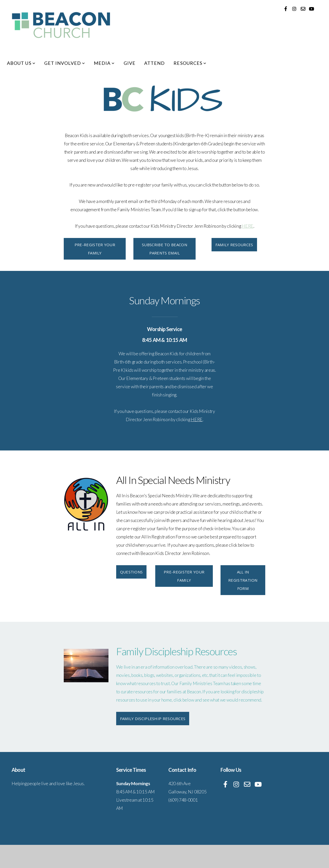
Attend (154, 63)
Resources (190, 63)
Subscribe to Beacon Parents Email (164, 249)
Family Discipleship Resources (153, 719)
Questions (131, 572)
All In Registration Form (243, 580)
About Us (21, 63)
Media (104, 63)
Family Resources (234, 245)
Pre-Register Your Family (95, 249)
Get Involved (65, 63)
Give (130, 63)
